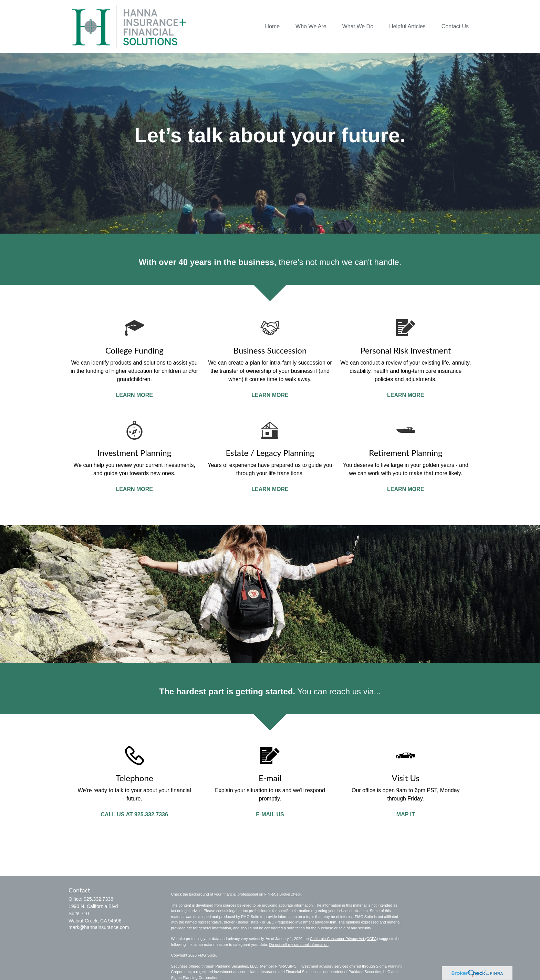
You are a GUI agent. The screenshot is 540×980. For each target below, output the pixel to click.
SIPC (292, 966)
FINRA (281, 966)
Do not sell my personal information (299, 945)
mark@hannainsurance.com (99, 927)
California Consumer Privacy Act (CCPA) (344, 939)
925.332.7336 (98, 899)
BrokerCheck (290, 894)
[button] (272, 26)
